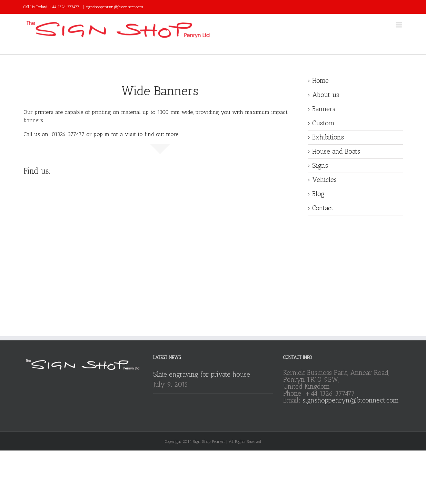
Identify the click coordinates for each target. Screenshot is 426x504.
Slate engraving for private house (202, 374)
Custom (323, 123)
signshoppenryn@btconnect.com (115, 7)
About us (326, 95)
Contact (323, 208)
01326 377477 (68, 134)
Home (320, 81)
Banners (324, 109)
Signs (320, 166)
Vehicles (324, 180)
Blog (318, 194)
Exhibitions (328, 137)
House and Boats (336, 151)
